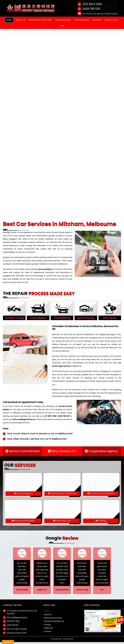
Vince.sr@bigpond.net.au (17, 617)
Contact (48, 631)
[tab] (62, 434)
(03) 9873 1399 (90, 4)
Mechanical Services (53, 618)
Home (47, 611)
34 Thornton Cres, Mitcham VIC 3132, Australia (97, 14)
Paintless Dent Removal (54, 621)
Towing (47, 625)
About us (48, 614)
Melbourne (49, 628)
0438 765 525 (89, 9)
